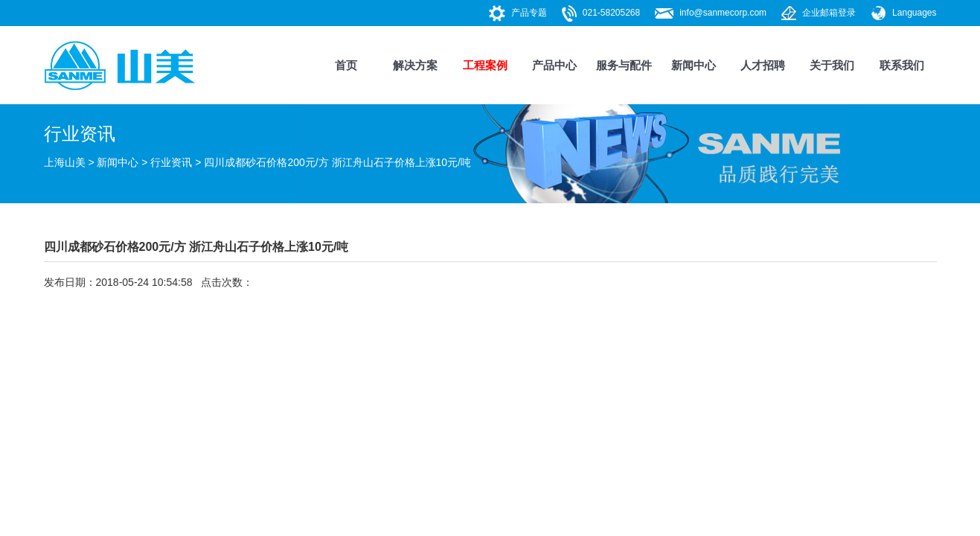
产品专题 (529, 13)
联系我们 (902, 65)
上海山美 (65, 162)
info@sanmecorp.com (723, 13)
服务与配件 (624, 65)
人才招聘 (763, 65)
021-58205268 (611, 13)
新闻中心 (694, 65)
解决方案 (415, 65)
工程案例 (485, 65)
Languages (914, 13)
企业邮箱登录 (829, 13)
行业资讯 (171, 162)
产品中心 (554, 65)
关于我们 (832, 65)
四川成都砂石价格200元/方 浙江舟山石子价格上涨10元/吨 (337, 162)
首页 (346, 65)
